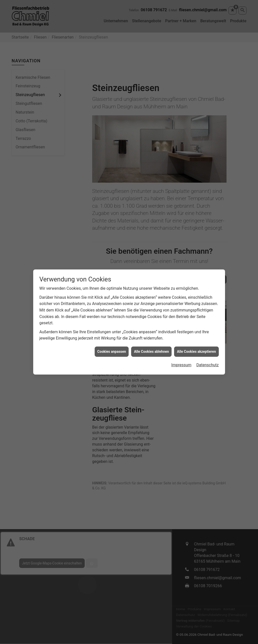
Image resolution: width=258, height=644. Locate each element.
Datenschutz (207, 352)
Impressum (181, 352)
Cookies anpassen (112, 339)
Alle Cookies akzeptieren (196, 339)
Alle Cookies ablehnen (151, 339)
